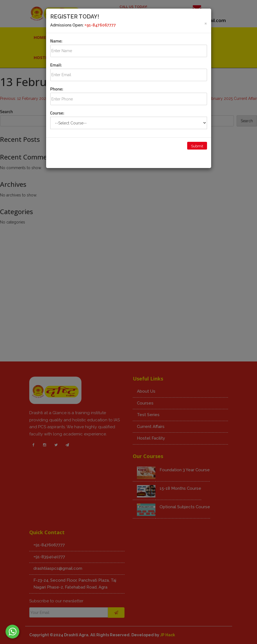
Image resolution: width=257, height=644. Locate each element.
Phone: (57, 89)
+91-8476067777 (100, 25)
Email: (56, 65)
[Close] (206, 23)
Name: (56, 41)
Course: (57, 113)
